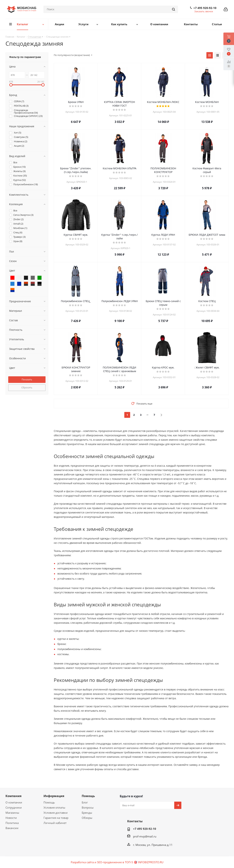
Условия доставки (56, 813)
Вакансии (12, 828)
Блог (85, 802)
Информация (54, 796)
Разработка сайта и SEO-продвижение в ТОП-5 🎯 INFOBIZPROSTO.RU (117, 862)
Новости (11, 818)
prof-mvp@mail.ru (145, 836)
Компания (13, 796)
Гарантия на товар (56, 818)
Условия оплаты (54, 807)
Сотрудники (14, 807)
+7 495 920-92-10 (205, 8)
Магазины (12, 813)
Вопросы (88, 807)
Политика (12, 823)
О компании (14, 802)
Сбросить (27, 387)
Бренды (87, 813)
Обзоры (87, 818)
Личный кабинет (55, 823)
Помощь (49, 802)
